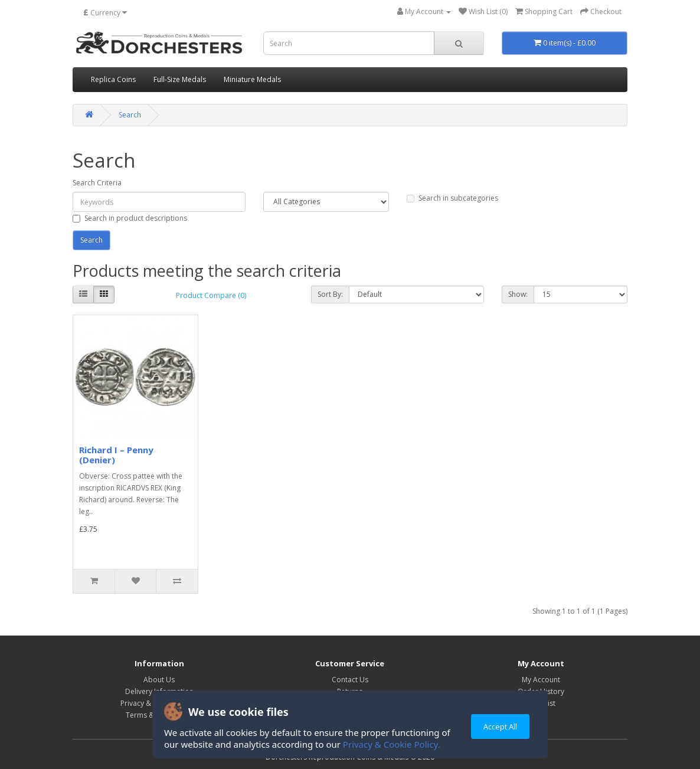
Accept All (500, 727)
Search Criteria (97, 183)
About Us (159, 680)
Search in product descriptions (130, 218)
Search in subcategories (452, 198)
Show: (518, 294)
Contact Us (350, 680)
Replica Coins (113, 79)
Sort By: (330, 294)
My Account (541, 680)
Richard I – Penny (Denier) (116, 455)
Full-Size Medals (180, 79)
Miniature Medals (252, 79)
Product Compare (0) (211, 295)
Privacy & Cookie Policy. (392, 744)
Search (130, 115)
